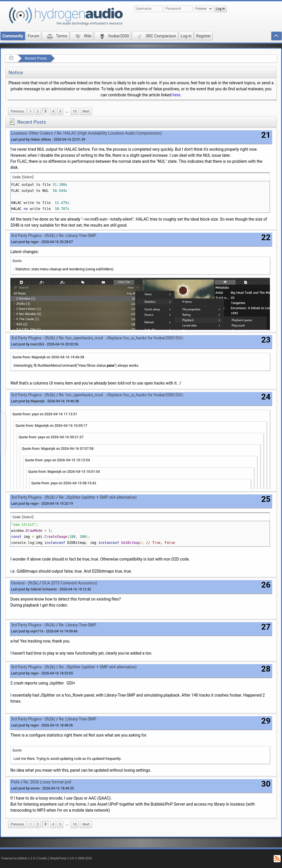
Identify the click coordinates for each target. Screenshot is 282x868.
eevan (35, 788)
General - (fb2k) (25, 583)
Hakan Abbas (41, 139)
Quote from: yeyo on (45, 414)
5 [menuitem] (60, 111)
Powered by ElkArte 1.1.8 (18, 858)
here (176, 95)
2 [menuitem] (38, 111)
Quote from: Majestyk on (48, 357)
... (67, 111)
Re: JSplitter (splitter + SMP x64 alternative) (98, 497)
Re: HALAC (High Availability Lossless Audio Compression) (109, 133)
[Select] (28, 177)
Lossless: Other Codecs (32, 133)
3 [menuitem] (46, 111)
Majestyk (38, 401)
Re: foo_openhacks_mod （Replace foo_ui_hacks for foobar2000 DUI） (122, 338)
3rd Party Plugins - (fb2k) (33, 236)
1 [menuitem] (31, 111)
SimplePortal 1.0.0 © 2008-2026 (71, 858)
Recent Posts (36, 58)
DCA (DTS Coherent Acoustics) (70, 583)
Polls (15, 782)
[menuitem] (17, 111)
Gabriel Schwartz (44, 589)
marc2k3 (37, 344)
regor (35, 242)
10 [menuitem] (75, 111)
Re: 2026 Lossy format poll (47, 782)
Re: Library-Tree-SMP (78, 236)
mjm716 (37, 631)
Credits (42, 858)
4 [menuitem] (53, 111)
